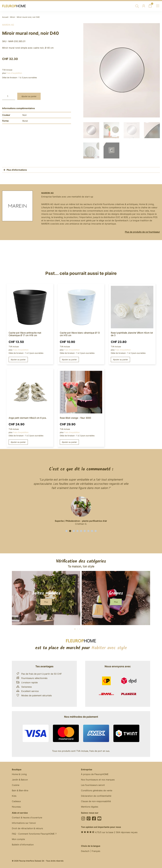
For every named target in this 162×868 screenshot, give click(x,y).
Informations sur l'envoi (24, 823)
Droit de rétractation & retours (27, 828)
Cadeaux (16, 801)
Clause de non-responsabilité (96, 801)
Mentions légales (90, 806)
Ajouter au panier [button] (18, 359)
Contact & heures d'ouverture (27, 817)
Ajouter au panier (29, 96)
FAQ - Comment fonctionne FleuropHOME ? (34, 833)
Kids (14, 795)
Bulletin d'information (23, 844)
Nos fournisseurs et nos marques (98, 779)
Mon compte (18, 839)
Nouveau (16, 806)
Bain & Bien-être (20, 790)
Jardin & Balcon (20, 779)
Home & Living (19, 774)
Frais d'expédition (14, 73)
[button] (66, 531)
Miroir (13, 17)
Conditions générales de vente (97, 790)
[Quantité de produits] (9, 96)
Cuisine (16, 785)
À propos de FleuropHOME (95, 774)
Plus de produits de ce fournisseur (142, 231)
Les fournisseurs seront (93, 785)
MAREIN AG (8, 25)
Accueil (5, 17)
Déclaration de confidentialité (96, 795)
